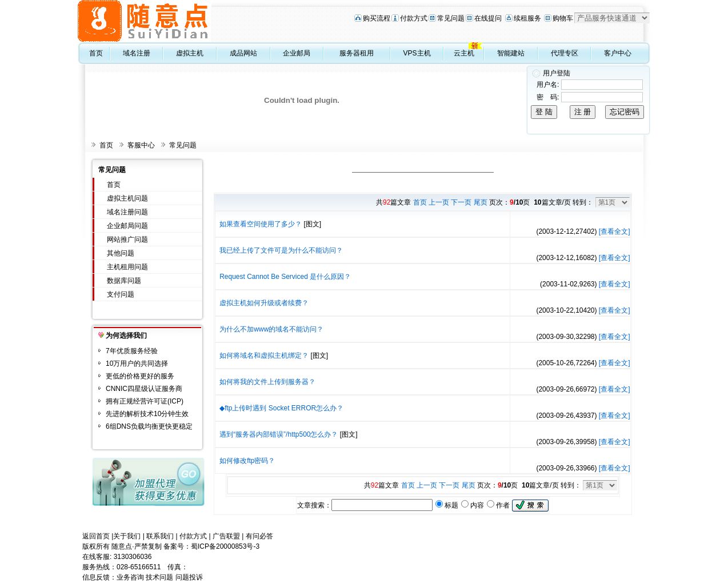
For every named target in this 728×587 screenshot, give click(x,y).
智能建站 (511, 53)
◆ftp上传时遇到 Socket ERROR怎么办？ (281, 408)
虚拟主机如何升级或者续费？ (264, 303)
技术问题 (159, 577)
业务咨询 (130, 577)
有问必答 (259, 536)
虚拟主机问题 (127, 198)
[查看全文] (615, 231)
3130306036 (133, 557)
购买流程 (377, 18)
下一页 (461, 202)
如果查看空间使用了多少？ (261, 224)
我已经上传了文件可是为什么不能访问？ (281, 250)
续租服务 (527, 18)
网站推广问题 (127, 239)
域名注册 (137, 53)
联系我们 (160, 536)
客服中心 (141, 145)
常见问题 (451, 18)
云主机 (464, 53)
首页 (96, 53)
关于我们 (127, 536)
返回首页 (96, 536)
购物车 (563, 18)
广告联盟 (226, 536)
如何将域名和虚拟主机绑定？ (264, 356)
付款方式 (414, 18)
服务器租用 (357, 53)
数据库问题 (124, 281)
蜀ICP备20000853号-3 (225, 546)
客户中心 (618, 53)
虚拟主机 (190, 53)
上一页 (439, 202)
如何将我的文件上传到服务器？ (267, 382)
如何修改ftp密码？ (247, 461)
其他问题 (121, 253)
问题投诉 (189, 577)
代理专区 (565, 53)
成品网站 (243, 53)
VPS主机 (417, 53)
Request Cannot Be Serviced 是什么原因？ (285, 277)
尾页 (481, 202)
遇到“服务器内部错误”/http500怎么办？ (279, 434)
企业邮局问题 (127, 226)
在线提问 (488, 18)
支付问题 (121, 294)
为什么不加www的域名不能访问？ (271, 329)
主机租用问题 (127, 267)
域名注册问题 (127, 212)
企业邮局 (297, 53)
